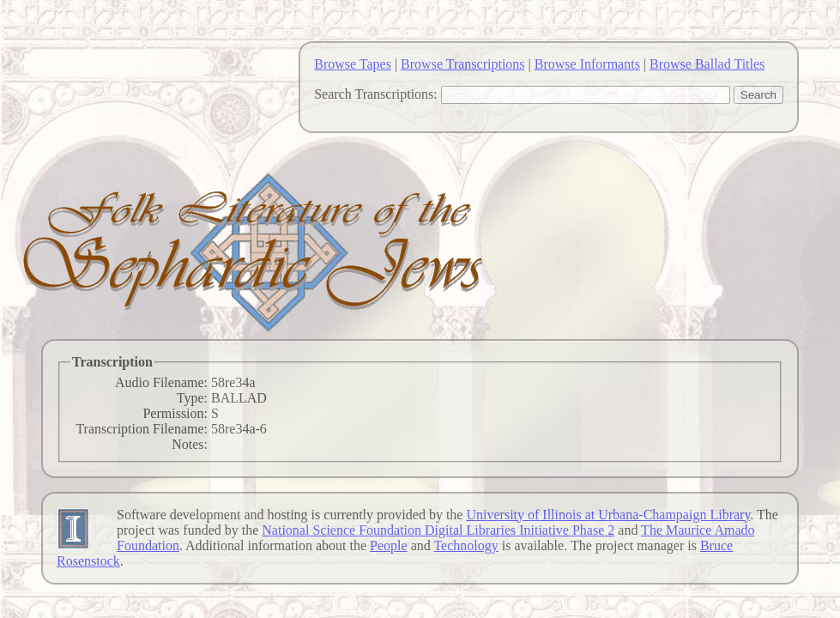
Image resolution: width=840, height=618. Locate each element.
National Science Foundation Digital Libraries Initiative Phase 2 (438, 530)
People (389, 545)
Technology (465, 545)
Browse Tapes (353, 64)
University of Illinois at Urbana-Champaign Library (608, 515)
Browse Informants (587, 64)
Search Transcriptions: (376, 94)
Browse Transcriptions (462, 64)
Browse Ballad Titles (707, 64)
